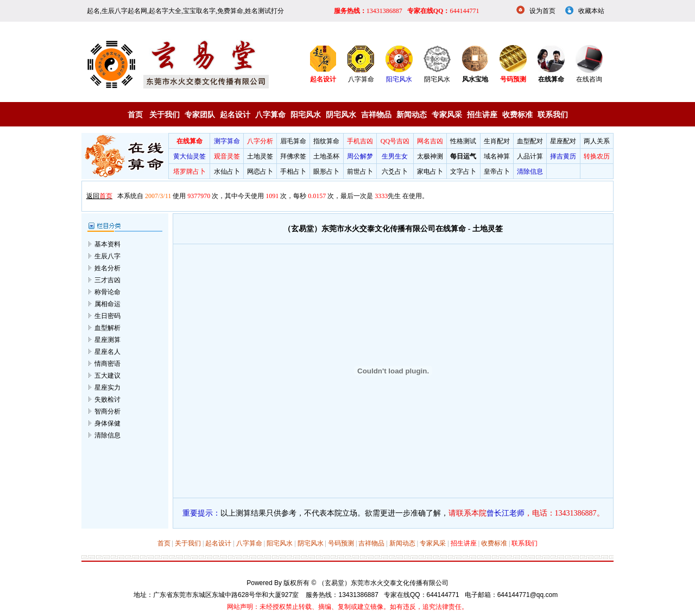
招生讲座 (482, 115)
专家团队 (200, 115)
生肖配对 (497, 141)
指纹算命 (326, 141)
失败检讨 (108, 388)
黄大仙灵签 (189, 156)
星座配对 (563, 141)
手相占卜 (293, 172)
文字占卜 (463, 172)
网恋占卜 (260, 172)
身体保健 (108, 412)
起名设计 (235, 115)
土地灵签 (260, 156)
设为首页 (542, 11)
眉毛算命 (293, 141)
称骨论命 (108, 281)
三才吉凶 (108, 269)
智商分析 (108, 400)
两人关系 (597, 141)
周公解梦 (360, 156)
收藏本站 (591, 11)
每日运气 (463, 156)
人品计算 (530, 156)
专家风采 (447, 115)
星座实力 (108, 376)
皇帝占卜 (497, 172)
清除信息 (530, 172)
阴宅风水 (437, 79)
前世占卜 (360, 172)
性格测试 (463, 141)
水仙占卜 (227, 172)
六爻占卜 (395, 172)
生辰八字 (108, 245)
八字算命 (361, 79)
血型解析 (108, 316)
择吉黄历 (563, 156)
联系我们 (553, 115)
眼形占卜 (326, 172)
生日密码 (108, 304)
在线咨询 (589, 79)
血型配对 (530, 141)
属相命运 (108, 293)
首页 (135, 115)
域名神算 (497, 156)
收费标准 (517, 115)
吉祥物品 (376, 115)
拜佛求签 (293, 156)
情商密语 (108, 352)
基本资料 (108, 233)
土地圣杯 (326, 156)
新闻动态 (412, 115)
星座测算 (108, 328)
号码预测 (341, 532)
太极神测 (430, 156)
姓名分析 (108, 257)
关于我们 (165, 115)
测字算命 (227, 141)
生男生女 (395, 156)
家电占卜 (430, 172)
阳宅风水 (399, 79)
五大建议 (108, 364)
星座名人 (108, 340)
